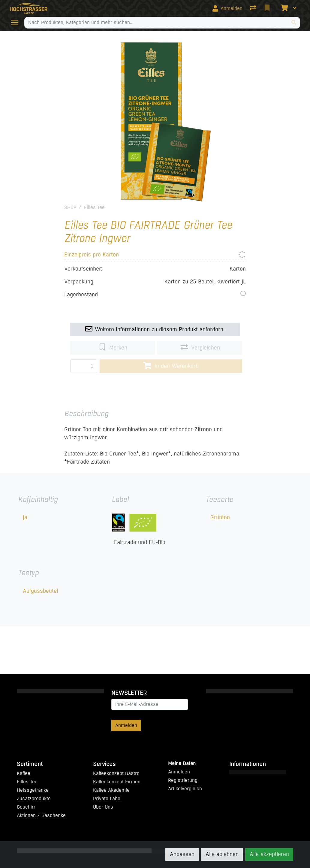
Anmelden (126, 725)
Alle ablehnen (222, 854)
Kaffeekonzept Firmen (117, 782)
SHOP (70, 207)
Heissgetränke (33, 790)
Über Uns (103, 807)
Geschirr (26, 807)
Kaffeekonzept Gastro (116, 773)
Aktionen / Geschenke (41, 815)
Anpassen (182, 854)
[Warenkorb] (284, 8)
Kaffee (24, 773)
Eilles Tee (94, 207)
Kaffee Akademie (111, 790)
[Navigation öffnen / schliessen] (17, 23)
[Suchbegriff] (156, 23)
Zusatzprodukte (34, 798)
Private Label (107, 798)
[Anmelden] (227, 8)
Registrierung (183, 780)
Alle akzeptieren (269, 854)
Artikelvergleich (185, 789)
